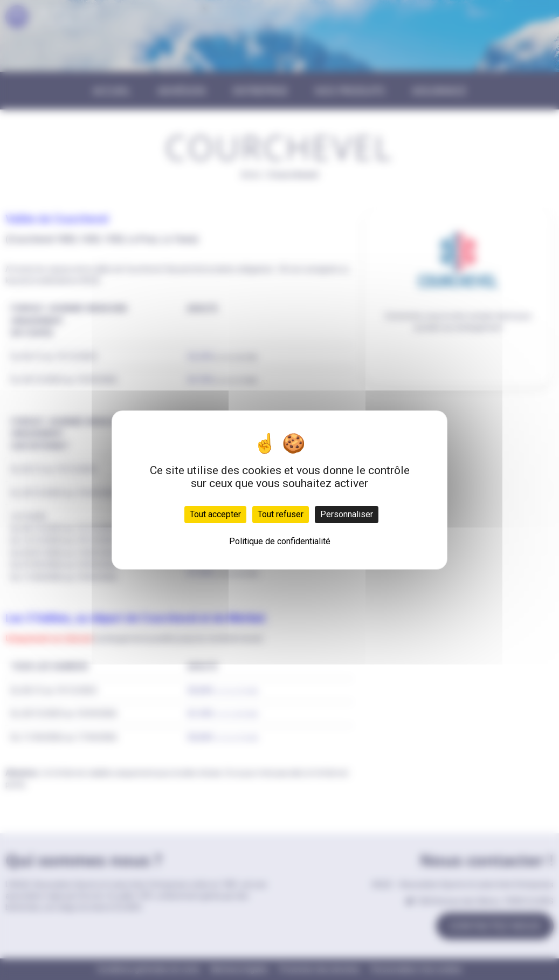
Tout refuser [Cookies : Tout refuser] (281, 514)
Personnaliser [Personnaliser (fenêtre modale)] (347, 514)
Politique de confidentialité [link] (280, 541)
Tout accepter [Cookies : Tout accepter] (215, 514)
